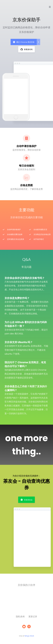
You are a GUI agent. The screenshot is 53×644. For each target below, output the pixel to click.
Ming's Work (29, 636)
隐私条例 (20, 617)
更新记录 (33, 617)
